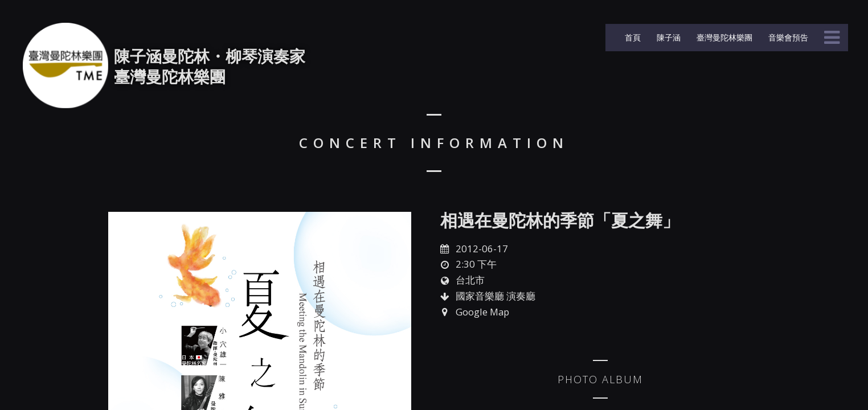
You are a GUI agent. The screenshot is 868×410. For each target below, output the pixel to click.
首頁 (632, 37)
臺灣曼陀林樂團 (723, 37)
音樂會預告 (787, 37)
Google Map (482, 312)
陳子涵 (668, 37)
